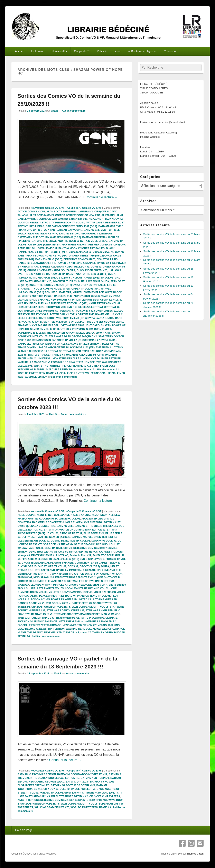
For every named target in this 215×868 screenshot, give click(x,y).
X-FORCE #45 (71, 633)
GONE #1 (96, 267)
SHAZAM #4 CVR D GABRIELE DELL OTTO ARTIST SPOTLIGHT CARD (59, 325)
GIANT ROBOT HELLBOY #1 (73, 267)
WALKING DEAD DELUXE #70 (52, 807)
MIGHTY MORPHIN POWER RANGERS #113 (47, 296)
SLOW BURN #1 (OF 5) (99, 329)
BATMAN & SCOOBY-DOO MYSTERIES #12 (82, 774)
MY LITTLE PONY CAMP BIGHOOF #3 (70, 592)
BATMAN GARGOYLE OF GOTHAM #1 (73, 785)
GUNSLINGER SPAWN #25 (92, 270)
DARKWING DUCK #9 (104, 541)
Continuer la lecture (102, 197)
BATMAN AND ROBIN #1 (95, 778)
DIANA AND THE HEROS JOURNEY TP (92, 552)
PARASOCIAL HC (28, 596)
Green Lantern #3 (74, 793)
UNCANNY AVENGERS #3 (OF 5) (85, 355)
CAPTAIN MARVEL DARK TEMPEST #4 (94, 537)
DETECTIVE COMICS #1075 (79, 259)
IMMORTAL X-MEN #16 (82, 570)
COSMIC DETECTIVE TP (65, 541)
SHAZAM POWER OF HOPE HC (49, 607)
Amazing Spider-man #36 (73, 219)
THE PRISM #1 (104, 347)
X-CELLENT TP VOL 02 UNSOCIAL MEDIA (91, 373)
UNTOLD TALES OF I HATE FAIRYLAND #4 (59, 622)
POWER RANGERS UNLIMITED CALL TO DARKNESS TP (84, 599)
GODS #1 (73, 566)
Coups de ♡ (82, 51)
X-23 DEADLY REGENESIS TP (44, 633)
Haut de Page (24, 830)
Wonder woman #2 (108, 370)
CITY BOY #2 (51, 789)
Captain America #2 (80, 252)
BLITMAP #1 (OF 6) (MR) (53, 252)
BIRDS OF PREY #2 (71, 533)
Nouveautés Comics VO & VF (47, 208)
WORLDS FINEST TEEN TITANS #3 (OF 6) (42, 373)
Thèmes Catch (195, 854)
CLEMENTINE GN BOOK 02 (33, 541)
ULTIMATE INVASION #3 (90, 618)
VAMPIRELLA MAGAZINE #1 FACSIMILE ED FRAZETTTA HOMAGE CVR (59, 362)
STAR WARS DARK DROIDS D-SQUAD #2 (73, 336)
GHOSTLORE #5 (27, 566)
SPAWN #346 (103, 333)
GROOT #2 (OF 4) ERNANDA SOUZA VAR (51, 270)
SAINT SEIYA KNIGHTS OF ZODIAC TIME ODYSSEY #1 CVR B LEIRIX (83, 322)
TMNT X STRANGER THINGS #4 (46, 355)
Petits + (102, 51)
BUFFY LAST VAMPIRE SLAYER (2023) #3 (46, 537)
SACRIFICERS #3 (82, 603)
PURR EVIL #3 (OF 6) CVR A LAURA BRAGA (88, 318)
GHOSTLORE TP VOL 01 (52, 566)
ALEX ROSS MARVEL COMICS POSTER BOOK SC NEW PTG (65, 215)
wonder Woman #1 (85, 370)
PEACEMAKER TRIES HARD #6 (58, 596)
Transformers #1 (65, 618)
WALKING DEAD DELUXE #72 (83, 629)
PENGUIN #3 (67, 311)
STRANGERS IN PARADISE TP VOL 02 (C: (57, 340)
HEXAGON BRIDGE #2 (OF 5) (54, 278)
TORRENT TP (25, 807)
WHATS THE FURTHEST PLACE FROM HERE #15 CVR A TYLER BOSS (75, 366)
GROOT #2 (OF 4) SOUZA (94, 566)
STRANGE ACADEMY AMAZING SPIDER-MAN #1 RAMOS (87, 614)
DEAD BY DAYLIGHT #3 (58, 548)
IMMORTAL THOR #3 (65, 281)
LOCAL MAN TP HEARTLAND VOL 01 (87, 588)
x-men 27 (86, 633)
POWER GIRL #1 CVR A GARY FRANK (72, 314)
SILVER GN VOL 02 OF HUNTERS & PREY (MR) (57, 329)
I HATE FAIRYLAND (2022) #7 (103, 793)
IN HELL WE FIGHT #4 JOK (94, 281)
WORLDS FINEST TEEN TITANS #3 (91, 807)
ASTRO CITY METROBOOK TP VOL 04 (62, 223)
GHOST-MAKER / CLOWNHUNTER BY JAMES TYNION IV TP (89, 563)
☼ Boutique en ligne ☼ (142, 51)
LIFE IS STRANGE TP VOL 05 (47, 588)
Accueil (20, 51)
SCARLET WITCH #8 (105, 603)
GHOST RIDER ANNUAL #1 (37, 563)
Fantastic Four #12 (81, 555)
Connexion (171, 51)
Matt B (54, 111)
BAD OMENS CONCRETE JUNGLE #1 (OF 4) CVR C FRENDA (67, 522)
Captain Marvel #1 (103, 252)
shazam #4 (24, 607)
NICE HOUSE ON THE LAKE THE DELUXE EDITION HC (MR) (52, 303)
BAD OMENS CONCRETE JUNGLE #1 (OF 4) (71, 226)
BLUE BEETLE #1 (94, 533)
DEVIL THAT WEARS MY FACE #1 (48, 552)
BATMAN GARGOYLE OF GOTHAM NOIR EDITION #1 (75, 530)
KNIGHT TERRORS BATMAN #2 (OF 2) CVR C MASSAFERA (86, 796)
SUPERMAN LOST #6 (111, 804)
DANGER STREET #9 (83, 789)
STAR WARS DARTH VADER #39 (65, 610)
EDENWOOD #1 (40, 263)
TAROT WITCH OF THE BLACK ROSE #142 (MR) (67, 347)
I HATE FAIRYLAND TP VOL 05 (50, 570)
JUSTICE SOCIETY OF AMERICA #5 (94, 574)
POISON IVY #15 (40, 599)
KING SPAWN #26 (44, 577)
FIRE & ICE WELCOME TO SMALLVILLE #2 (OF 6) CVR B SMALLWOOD (63, 559)
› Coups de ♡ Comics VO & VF (84, 208)
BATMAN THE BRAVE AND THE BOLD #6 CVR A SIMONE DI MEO (69, 241)
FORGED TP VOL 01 (51, 793)
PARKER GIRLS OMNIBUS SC (41, 311)
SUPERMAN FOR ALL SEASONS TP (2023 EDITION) (70, 344)
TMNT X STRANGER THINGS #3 (36, 618)
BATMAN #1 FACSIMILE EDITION (37, 774)
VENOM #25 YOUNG (95, 625)
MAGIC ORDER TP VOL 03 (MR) (81, 289)
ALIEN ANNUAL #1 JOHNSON (90, 515)
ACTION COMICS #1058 (31, 212)
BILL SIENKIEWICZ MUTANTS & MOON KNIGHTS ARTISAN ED (68, 248)
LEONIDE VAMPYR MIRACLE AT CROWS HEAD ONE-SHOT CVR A (69, 585)
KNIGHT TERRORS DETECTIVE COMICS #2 (43, 800)
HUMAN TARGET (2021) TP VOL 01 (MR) (96, 278)
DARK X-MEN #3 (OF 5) (49, 259)
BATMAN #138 (65, 526)
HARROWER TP (55, 274)
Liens (117, 51)
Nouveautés (59, 51)
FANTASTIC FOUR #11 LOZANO (50, 555)
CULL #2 (85, 541)
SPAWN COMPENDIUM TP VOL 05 (89, 607)
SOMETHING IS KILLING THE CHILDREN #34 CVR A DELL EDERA (56, 333)
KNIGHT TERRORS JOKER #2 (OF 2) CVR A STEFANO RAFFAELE (68, 285)
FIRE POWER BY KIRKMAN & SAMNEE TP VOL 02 (80, 263)
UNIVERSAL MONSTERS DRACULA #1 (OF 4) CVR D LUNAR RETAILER (79, 359)
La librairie (38, 51)
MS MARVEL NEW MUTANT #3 (53, 300)
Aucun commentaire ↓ (75, 111)
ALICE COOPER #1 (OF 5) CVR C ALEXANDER (45, 515)
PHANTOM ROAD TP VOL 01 (94, 596)
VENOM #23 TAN (72, 625)
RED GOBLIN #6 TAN (58, 603)
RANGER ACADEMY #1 (31, 603)
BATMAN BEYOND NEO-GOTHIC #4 (79, 234)
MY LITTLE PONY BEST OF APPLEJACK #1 (97, 300)
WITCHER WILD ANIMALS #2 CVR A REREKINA (45, 370)
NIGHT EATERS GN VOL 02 (109, 592)
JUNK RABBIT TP (62, 574)
